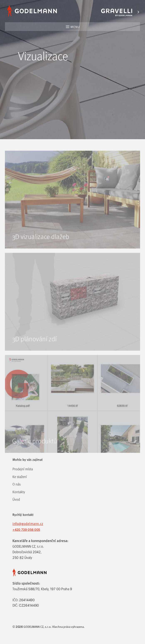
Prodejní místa (23, 469)
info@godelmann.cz (28, 524)
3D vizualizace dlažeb (40, 242)
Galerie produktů (34, 450)
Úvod (16, 499)
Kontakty (19, 492)
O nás (17, 484)
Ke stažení (20, 477)
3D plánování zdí (34, 346)
